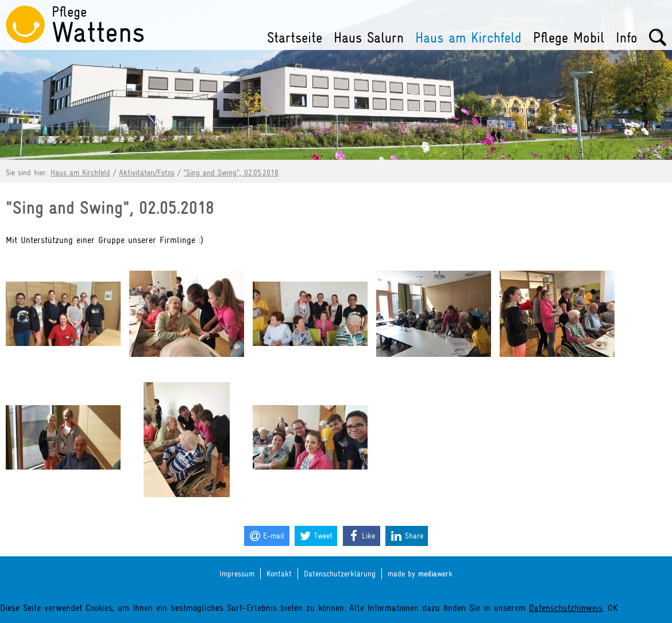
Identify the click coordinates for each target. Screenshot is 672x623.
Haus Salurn (369, 38)
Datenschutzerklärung (340, 574)
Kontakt (279, 574)
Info (627, 38)
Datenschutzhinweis (566, 608)
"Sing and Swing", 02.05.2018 (231, 172)
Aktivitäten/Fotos (147, 172)
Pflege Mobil (569, 38)
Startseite (295, 38)
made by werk (420, 574)
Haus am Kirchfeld (468, 38)
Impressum (237, 574)
